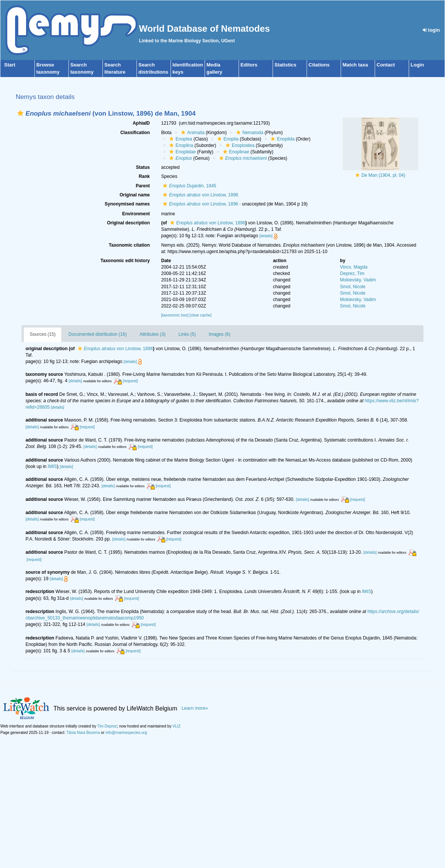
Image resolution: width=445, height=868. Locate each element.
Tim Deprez (107, 726)
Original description (128, 223)
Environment (136, 214)
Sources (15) (43, 334)
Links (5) (187, 334)
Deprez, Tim (352, 273)
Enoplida (282, 139)
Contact (386, 65)
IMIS (52, 466)
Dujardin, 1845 (189, 186)
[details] (266, 236)
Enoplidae (181, 152)
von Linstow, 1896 (200, 195)
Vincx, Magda (354, 267)
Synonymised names (127, 204)
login (431, 30)
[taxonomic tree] (175, 315)
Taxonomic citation (129, 245)
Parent (143, 186)
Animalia (192, 133)
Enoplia (227, 139)
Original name (135, 195)
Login (417, 65)
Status (143, 167)
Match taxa (355, 65)
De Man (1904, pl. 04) (383, 175)
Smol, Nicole (353, 287)
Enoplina (180, 145)
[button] (20, 113)
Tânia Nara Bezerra (83, 733)
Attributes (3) (153, 334)
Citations (319, 65)
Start (10, 65)
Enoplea (180, 139)
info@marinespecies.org (126, 733)
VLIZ (177, 726)
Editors (249, 65)
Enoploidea (239, 145)
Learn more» (195, 708)
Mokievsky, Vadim (358, 280)
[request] (130, 381)
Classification (135, 133)
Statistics (285, 65)
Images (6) (219, 334)
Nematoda (249, 133)
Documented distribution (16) (98, 334)
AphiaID (141, 123)
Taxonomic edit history (125, 261)
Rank (144, 176)
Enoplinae (235, 152)
